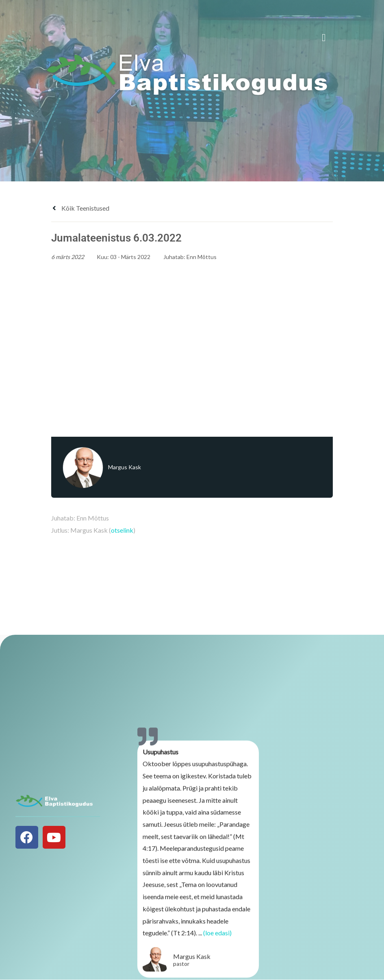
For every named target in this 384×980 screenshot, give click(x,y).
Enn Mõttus (202, 257)
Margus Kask (125, 467)
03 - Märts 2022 (130, 257)
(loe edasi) (217, 936)
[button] (324, 38)
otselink (122, 530)
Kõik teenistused (80, 208)
